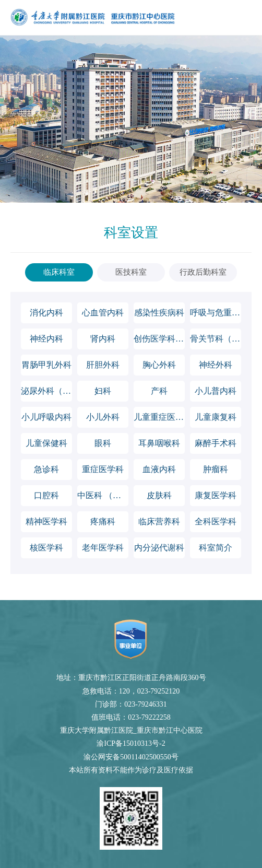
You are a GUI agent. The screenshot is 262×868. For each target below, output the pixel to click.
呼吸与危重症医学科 (216, 313)
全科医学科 (216, 521)
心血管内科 (103, 313)
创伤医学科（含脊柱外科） (159, 339)
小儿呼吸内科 (46, 417)
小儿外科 (103, 417)
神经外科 (216, 365)
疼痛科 (103, 521)
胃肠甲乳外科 (46, 365)
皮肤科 (159, 495)
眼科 (103, 443)
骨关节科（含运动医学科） (216, 339)
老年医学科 (103, 548)
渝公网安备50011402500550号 (131, 757)
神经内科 (46, 339)
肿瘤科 (216, 469)
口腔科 (46, 495)
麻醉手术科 (216, 443)
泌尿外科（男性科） (46, 391)
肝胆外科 (103, 365)
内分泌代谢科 (159, 548)
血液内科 (159, 469)
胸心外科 (159, 365)
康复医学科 (216, 495)
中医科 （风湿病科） (103, 495)
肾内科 (103, 339)
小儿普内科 (216, 391)
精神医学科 (46, 521)
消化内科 (46, 313)
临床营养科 (159, 521)
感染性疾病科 (159, 313)
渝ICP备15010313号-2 (131, 743)
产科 (159, 391)
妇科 (103, 391)
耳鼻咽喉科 (159, 443)
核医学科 (46, 548)
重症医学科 (103, 469)
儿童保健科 (46, 443)
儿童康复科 (216, 417)
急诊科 (46, 469)
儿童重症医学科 (159, 417)
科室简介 (216, 548)
